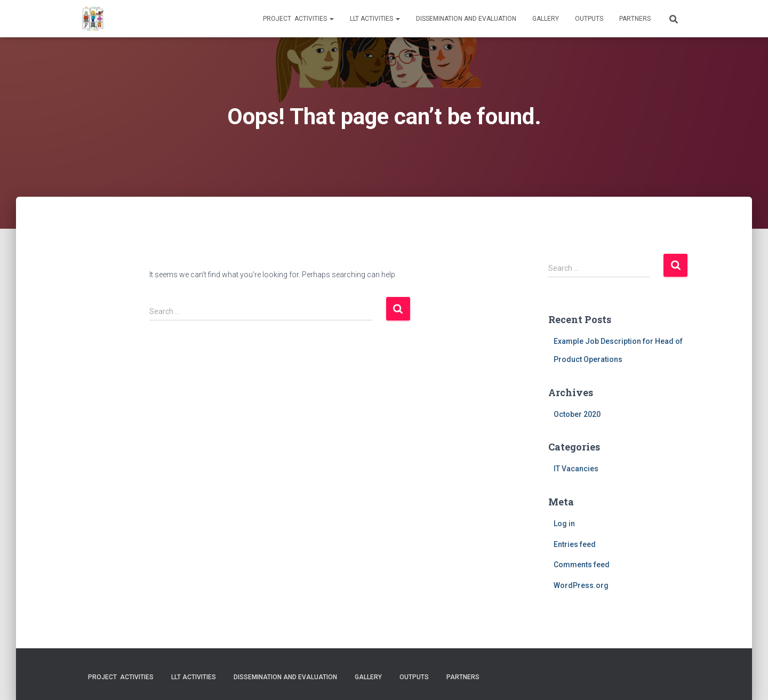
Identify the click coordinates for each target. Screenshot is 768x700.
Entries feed (575, 544)
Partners (635, 19)
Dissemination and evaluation (466, 19)
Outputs (589, 19)
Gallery (546, 19)
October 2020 (577, 414)
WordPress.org (581, 585)
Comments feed (582, 565)
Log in (564, 524)
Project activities (298, 19)
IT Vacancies (576, 469)
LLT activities (375, 19)
